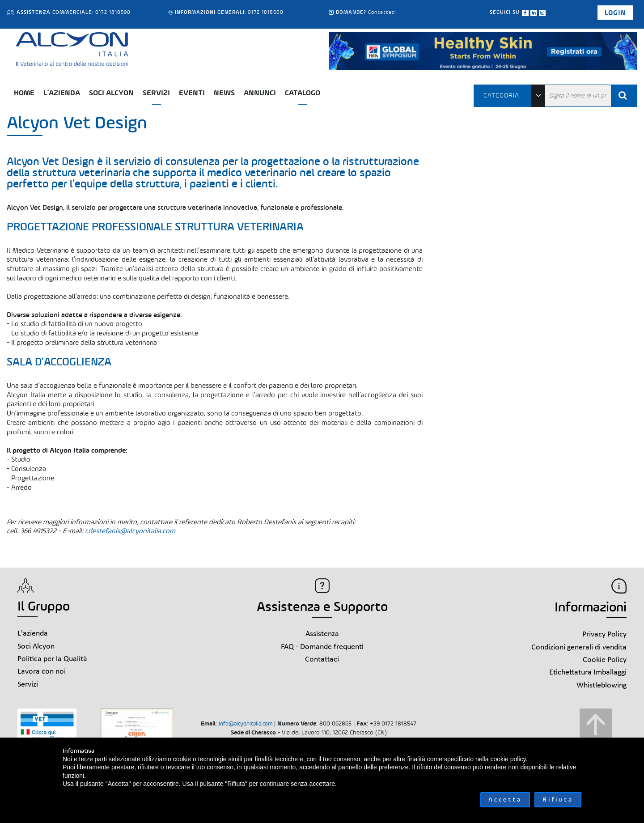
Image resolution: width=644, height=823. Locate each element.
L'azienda (62, 93)
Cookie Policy (605, 660)
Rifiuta (558, 800)
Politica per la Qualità (52, 659)
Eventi (192, 93)
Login (615, 13)
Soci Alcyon (111, 93)
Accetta (505, 800)
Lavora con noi (42, 672)
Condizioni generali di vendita (579, 647)
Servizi (156, 93)
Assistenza (322, 634)
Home (24, 93)
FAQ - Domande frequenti (322, 647)
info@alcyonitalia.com (246, 723)
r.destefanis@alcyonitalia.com (130, 531)
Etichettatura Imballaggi (588, 672)
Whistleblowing (602, 685)
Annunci (260, 93)
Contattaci (382, 12)
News (224, 93)
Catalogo (303, 93)
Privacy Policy (604, 634)
